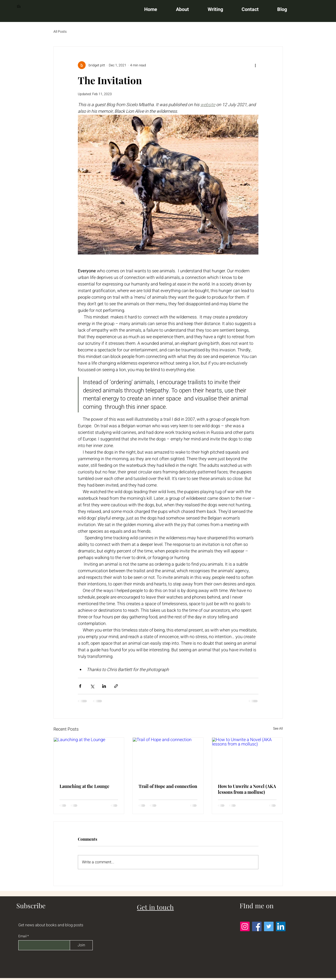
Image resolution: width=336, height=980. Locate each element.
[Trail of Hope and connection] (168, 757)
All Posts (60, 32)
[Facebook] (257, 926)
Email (23, 936)
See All (278, 729)
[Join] (81, 945)
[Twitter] (269, 926)
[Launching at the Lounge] (89, 757)
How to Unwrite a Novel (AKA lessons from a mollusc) (247, 789)
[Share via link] (116, 686)
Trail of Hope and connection (168, 786)
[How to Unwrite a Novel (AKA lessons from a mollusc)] (247, 757)
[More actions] (255, 65)
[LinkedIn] (281, 926)
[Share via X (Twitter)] (92, 686)
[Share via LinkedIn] (104, 686)
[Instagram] (245, 926)
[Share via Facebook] (80, 686)
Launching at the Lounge (84, 786)
